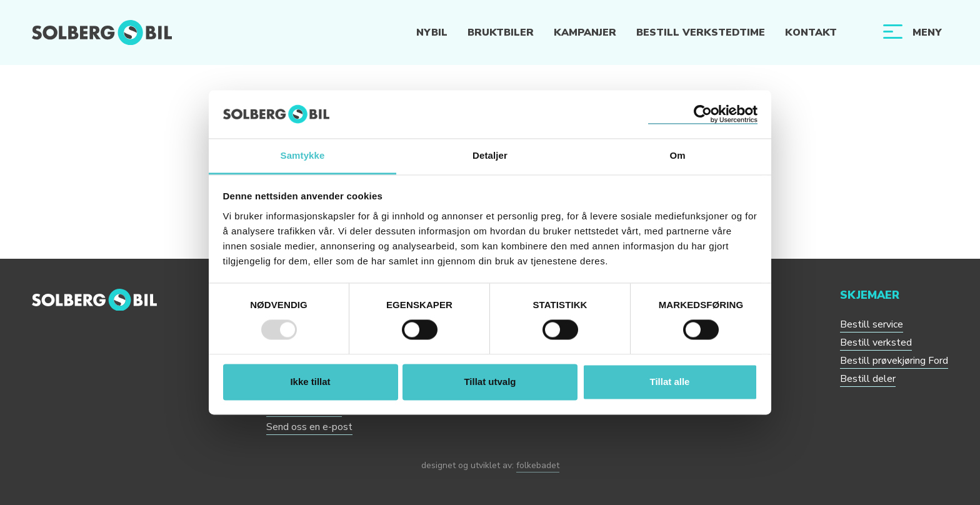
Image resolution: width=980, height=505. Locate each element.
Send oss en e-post (309, 427)
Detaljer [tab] (490, 155)
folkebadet (538, 465)
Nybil (432, 32)
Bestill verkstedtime (701, 32)
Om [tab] (677, 155)
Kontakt (811, 32)
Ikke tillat (310, 382)
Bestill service (872, 324)
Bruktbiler (501, 32)
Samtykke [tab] (303, 155)
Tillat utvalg (490, 382)
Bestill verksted (876, 342)
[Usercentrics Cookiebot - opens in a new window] (703, 114)
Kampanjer (585, 32)
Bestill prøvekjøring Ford (894, 361)
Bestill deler (868, 379)
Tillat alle (670, 382)
